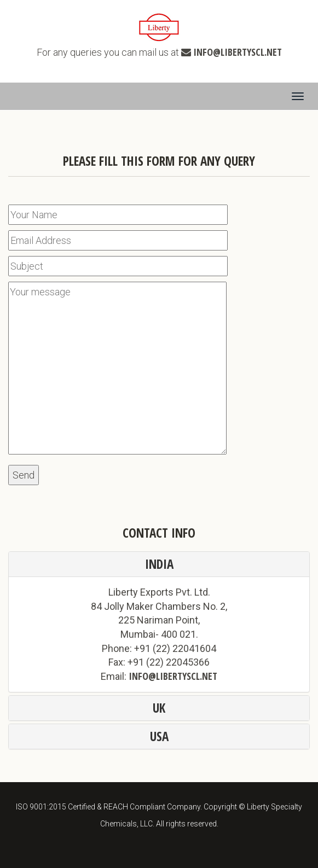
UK (159, 708)
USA (159, 736)
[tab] (159, 564)
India (159, 564)
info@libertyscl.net (238, 52)
